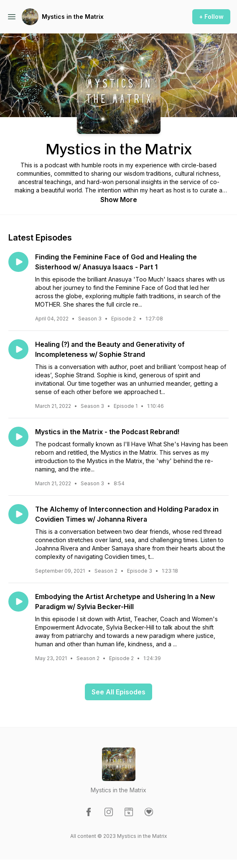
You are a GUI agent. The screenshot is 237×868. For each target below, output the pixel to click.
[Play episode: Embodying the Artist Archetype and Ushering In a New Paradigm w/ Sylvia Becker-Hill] (18, 602)
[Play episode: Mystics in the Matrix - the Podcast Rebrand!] (18, 437)
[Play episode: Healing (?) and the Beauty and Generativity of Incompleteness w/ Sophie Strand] (18, 349)
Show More (119, 200)
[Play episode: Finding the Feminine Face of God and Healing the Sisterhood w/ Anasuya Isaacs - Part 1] (18, 262)
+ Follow (211, 17)
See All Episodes (118, 692)
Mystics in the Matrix (73, 17)
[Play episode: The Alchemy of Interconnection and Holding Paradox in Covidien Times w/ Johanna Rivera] (18, 514)
